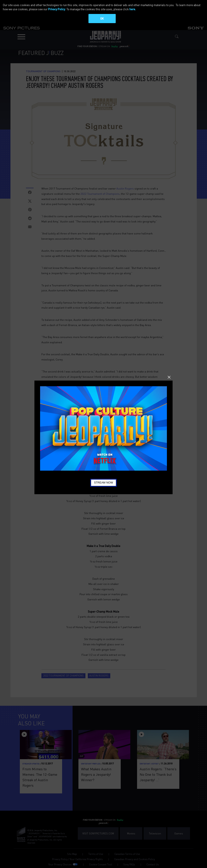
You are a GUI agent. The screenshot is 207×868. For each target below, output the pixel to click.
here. (133, 9)
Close (169, 377)
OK (102, 18)
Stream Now (103, 483)
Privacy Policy (57, 9)
